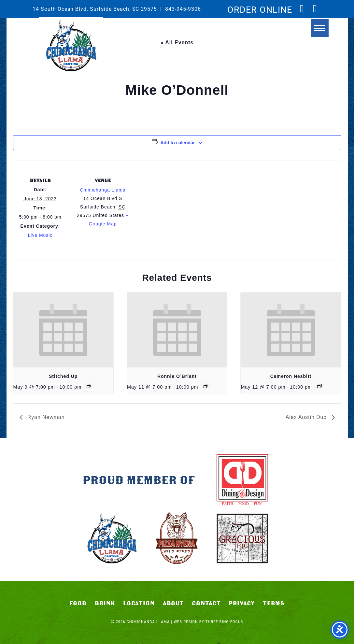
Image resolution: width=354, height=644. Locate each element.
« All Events (177, 43)
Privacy (242, 604)
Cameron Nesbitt (291, 376)
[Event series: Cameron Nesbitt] (319, 386)
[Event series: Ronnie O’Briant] (206, 386)
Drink (105, 604)
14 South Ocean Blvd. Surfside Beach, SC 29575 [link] (95, 9)
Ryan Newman (45, 417)
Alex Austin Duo (307, 417)
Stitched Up (63, 376)
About (173, 604)
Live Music (40, 235)
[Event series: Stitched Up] (89, 386)
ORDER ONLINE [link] (260, 9)
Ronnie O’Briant (177, 376)
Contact (206, 604)
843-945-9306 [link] (183, 9)
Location (139, 604)
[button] (314, 32)
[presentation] (63, 330)
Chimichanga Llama (71, 46)
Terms (274, 604)
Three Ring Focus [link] (224, 622)
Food (78, 604)
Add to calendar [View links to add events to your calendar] (177, 143)
